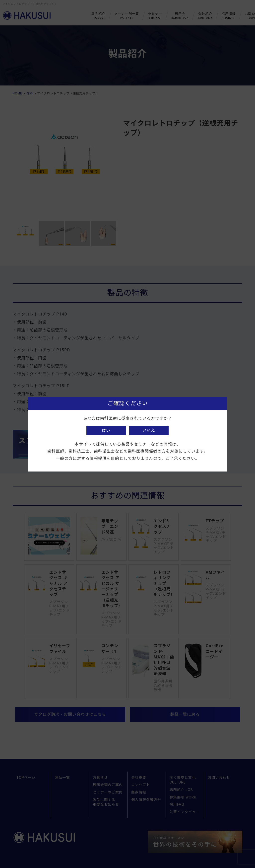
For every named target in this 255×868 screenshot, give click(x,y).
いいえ (149, 430)
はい (106, 430)
